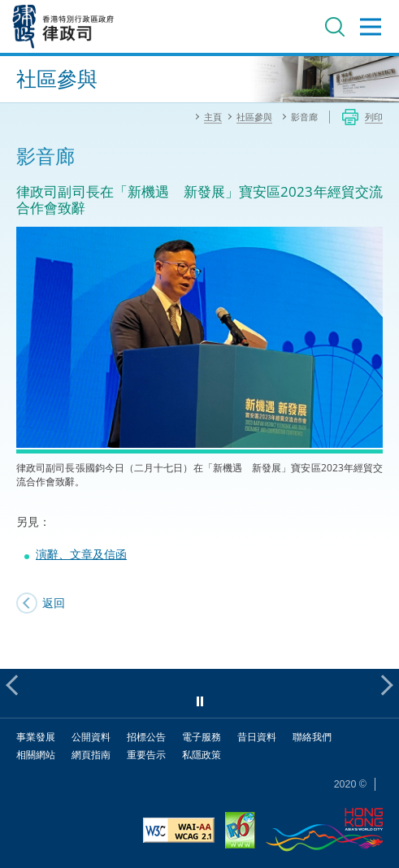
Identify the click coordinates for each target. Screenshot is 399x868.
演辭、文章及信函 (81, 554)
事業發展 (36, 737)
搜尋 (335, 27)
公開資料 (91, 737)
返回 (54, 603)
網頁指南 (91, 755)
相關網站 (36, 755)
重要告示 (146, 755)
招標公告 (146, 737)
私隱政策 (202, 755)
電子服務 (202, 737)
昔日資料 (257, 737)
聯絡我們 (312, 737)
